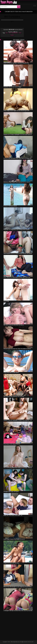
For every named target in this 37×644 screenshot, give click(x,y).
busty (20, 33)
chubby (12, 35)
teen (7, 33)
